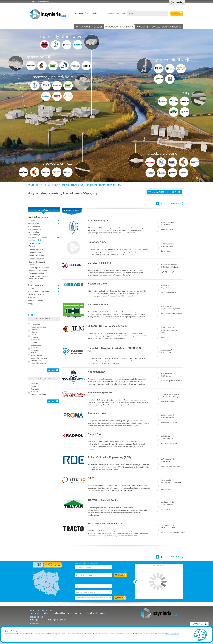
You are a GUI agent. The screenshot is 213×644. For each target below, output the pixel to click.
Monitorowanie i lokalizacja (38, 291)
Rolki (31, 282)
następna (176, 203)
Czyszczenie (33, 220)
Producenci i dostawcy (50, 185)
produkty (142, 27)
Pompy (30, 304)
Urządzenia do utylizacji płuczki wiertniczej (38, 277)
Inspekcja (31, 288)
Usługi (46, 613)
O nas (87, 13)
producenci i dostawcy (119, 27)
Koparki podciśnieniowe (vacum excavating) (38, 272)
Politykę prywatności (173, 634)
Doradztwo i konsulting (96, 613)
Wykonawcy (34, 613)
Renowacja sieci (34, 223)
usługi (98, 27)
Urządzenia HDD (36, 243)
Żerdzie (32, 246)
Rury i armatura (34, 226)
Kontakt (94, 13)
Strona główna (78, 13)
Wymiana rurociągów (36, 294)
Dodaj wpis (36, 620)
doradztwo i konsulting (166, 27)
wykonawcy (83, 27)
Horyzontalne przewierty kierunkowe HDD (103, 185)
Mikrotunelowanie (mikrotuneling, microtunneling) (35, 232)
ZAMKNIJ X (199, 624)
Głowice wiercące (36, 249)
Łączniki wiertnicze (36, 256)
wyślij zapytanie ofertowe (164, 192)
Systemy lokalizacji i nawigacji (37, 263)
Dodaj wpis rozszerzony (57, 620)
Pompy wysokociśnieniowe (40, 268)
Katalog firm (33, 185)
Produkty (79, 613)
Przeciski (31, 297)
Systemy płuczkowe (35, 285)
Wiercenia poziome (35, 301)
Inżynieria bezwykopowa (73, 185)
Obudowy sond (35, 253)
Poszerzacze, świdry (37, 259)
